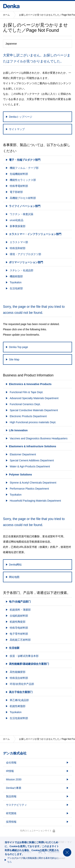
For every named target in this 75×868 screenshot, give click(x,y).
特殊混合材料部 (19, 678)
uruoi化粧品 (17, 220)
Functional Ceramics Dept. (25, 404)
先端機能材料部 (19, 174)
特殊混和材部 (18, 248)
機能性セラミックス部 (23, 180)
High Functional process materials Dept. (33, 422)
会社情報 (11, 763)
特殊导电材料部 (19, 628)
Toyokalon (16, 282)
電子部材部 (16, 192)
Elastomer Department (23, 454)
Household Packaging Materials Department (35, 501)
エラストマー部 (19, 242)
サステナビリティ (16, 805)
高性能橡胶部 (18, 672)
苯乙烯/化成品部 (19, 700)
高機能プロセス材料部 (23, 198)
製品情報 (11, 796)
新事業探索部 (18, 226)
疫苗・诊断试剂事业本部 (24, 656)
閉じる (67, 852)
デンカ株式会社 (15, 753)
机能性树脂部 (18, 706)
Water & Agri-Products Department (30, 466)
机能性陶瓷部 (18, 622)
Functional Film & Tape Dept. (27, 392)
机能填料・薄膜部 (20, 610)
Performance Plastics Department (29, 489)
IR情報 (10, 771)
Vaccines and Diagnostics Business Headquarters (39, 438)
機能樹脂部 (16, 276)
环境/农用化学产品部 (22, 684)
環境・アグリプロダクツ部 (25, 254)
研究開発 (11, 813)
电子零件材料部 (19, 634)
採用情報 (11, 822)
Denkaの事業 (14, 788)
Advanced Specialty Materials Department (34, 398)
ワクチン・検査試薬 (22, 214)
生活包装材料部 (19, 718)
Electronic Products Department (28, 416)
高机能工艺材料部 (20, 640)
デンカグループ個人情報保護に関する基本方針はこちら (33, 860)
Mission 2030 (14, 779)
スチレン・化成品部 (22, 270)
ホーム (6, 15)
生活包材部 (16, 288)
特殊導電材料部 (19, 186)
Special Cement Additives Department (32, 460)
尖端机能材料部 (19, 616)
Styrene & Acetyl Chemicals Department (33, 483)
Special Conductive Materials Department (34, 410)
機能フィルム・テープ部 (24, 168)
